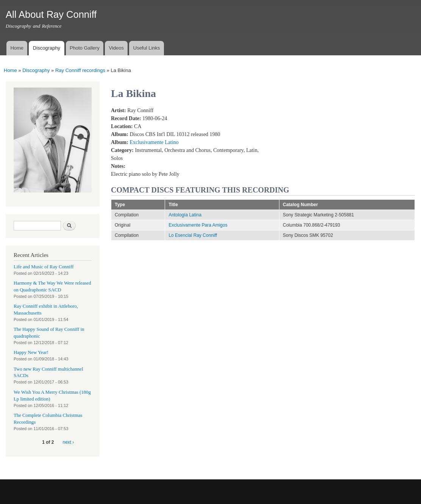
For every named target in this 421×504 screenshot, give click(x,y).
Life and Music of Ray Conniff (44, 267)
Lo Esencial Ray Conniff (193, 235)
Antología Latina (185, 215)
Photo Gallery (85, 48)
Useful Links (147, 48)
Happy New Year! (31, 352)
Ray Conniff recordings (80, 70)
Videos (116, 48)
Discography (47, 48)
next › (69, 442)
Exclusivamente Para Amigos (198, 225)
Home (17, 48)
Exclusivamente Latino (154, 142)
